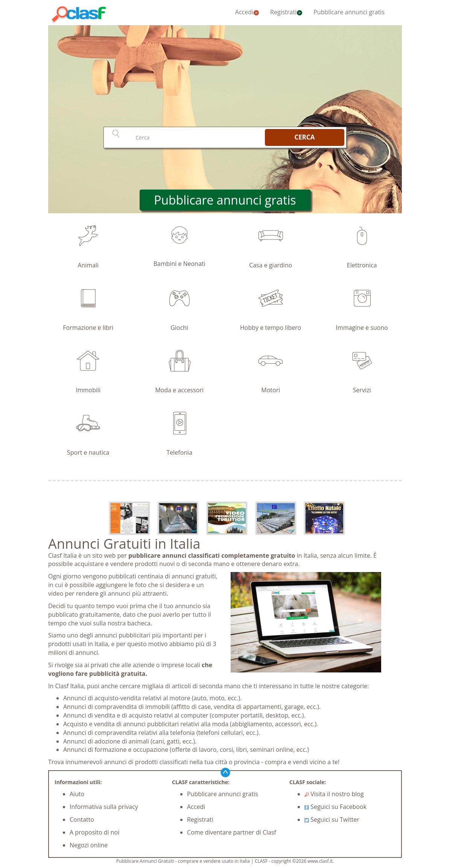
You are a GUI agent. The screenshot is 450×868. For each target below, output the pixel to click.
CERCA (304, 137)
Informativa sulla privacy (104, 807)
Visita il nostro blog (334, 794)
